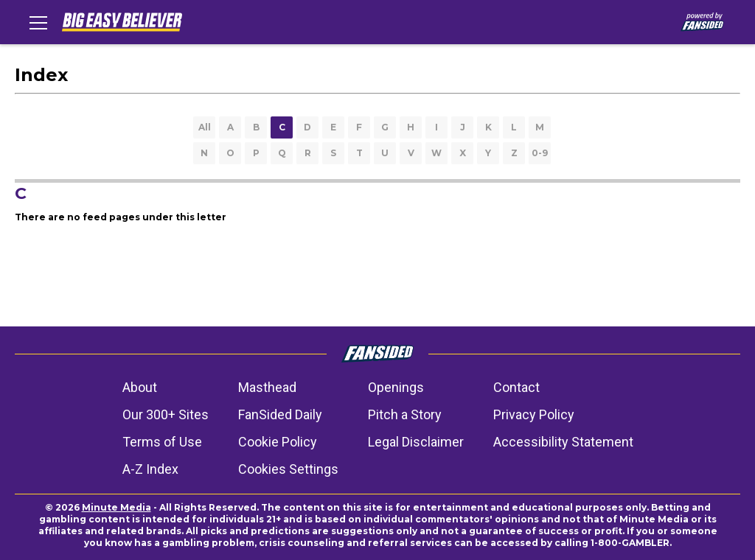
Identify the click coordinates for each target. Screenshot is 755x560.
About (140, 387)
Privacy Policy (534, 414)
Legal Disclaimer (416, 442)
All (205, 127)
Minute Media (116, 507)
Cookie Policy (278, 442)
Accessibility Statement (563, 442)
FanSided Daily (280, 414)
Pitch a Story (405, 414)
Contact (516, 387)
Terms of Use (162, 442)
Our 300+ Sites (166, 414)
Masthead (267, 387)
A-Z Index (150, 469)
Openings (396, 387)
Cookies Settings (288, 469)
